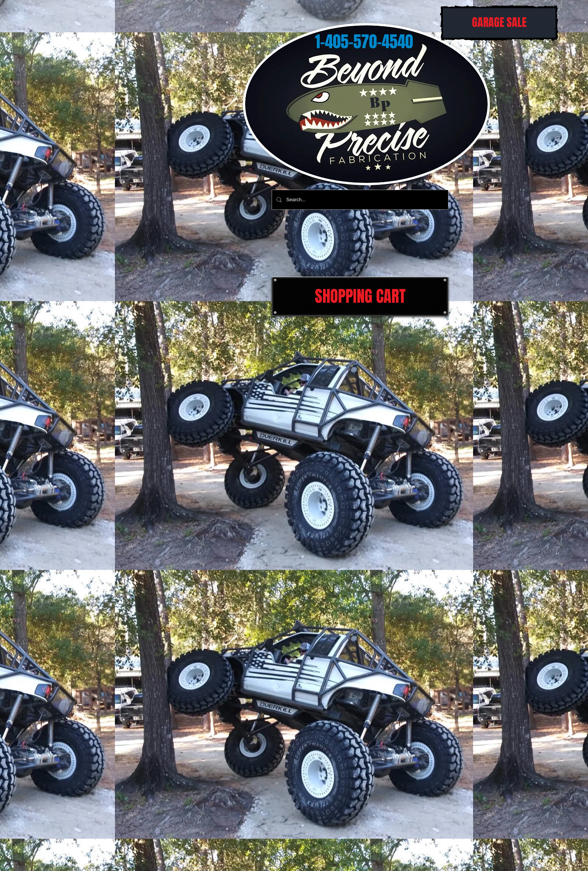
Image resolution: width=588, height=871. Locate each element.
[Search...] (359, 200)
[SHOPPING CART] (360, 296)
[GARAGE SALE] (499, 23)
